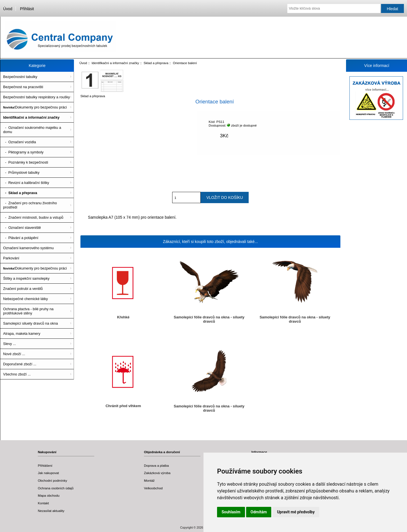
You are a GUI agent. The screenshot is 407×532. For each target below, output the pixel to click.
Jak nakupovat (48, 473)
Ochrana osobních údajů (56, 488)
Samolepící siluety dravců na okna (30, 323)
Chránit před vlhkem (123, 406)
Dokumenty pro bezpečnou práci (35, 107)
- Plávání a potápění (21, 238)
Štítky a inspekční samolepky (26, 278)
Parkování (11, 258)
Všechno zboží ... (17, 374)
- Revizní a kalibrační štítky (26, 183)
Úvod (8, 9)
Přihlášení (45, 465)
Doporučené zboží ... (20, 364)
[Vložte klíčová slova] (334, 8)
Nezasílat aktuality (51, 511)
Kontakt (43, 503)
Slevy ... (9, 344)
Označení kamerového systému (28, 248)
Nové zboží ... (14, 354)
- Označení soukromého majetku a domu (32, 130)
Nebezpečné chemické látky (26, 299)
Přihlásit (27, 9)
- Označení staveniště (22, 228)
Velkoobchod (153, 488)
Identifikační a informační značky (115, 63)
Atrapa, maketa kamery (22, 334)
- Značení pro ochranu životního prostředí (30, 205)
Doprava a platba (156, 465)
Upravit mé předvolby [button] (296, 512)
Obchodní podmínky (52, 480)
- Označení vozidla (19, 142)
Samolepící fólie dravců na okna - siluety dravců (209, 319)
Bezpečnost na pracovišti (23, 87)
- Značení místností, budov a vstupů (33, 217)
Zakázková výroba (157, 473)
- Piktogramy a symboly (23, 152)
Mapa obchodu (49, 495)
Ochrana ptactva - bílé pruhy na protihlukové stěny (28, 311)
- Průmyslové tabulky (21, 172)
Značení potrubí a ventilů (23, 289)
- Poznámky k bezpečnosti (26, 162)
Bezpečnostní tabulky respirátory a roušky (37, 97)
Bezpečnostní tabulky (20, 77)
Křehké (123, 317)
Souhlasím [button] (231, 512)
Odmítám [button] (259, 512)
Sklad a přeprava (156, 63)
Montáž (149, 480)
